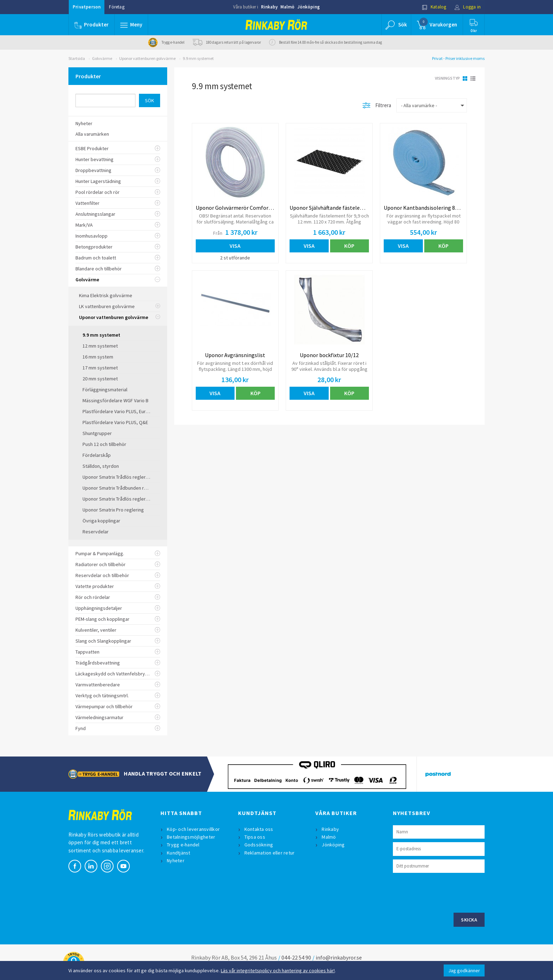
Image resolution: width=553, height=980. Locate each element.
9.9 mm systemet (198, 58)
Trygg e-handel (183, 845)
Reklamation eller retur (270, 853)
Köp (349, 246)
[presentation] (446, 892)
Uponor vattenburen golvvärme (147, 58)
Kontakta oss (259, 829)
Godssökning (259, 845)
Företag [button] (117, 7)
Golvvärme (102, 58)
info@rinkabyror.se (339, 957)
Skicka (469, 920)
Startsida (77, 58)
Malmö (287, 7)
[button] (131, 25)
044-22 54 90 (296, 957)
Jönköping (309, 7)
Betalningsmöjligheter (191, 837)
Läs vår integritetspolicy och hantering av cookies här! (278, 970)
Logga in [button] (467, 7)
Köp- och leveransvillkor (193, 829)
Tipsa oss (255, 837)
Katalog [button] (434, 7)
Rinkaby (269, 7)
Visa (235, 246)
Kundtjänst (179, 853)
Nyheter (176, 860)
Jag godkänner (464, 970)
